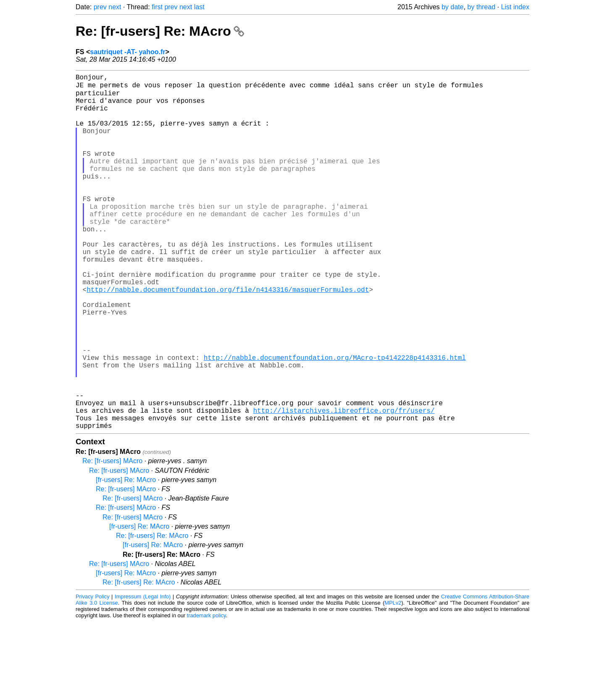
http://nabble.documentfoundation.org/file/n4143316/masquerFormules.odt (228, 337)
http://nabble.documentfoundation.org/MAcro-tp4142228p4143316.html (335, 420)
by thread (481, 7)
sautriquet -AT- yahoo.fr (128, 52)
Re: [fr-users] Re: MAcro (160, 31)
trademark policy (206, 693)
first (157, 7)
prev (100, 7)
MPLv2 (393, 681)
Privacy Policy (93, 675)
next (115, 7)
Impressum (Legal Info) (143, 675)
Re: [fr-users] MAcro (112, 539)
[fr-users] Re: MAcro (126, 558)
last (199, 7)
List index (515, 7)
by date (452, 7)
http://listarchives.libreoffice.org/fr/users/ (344, 485)
